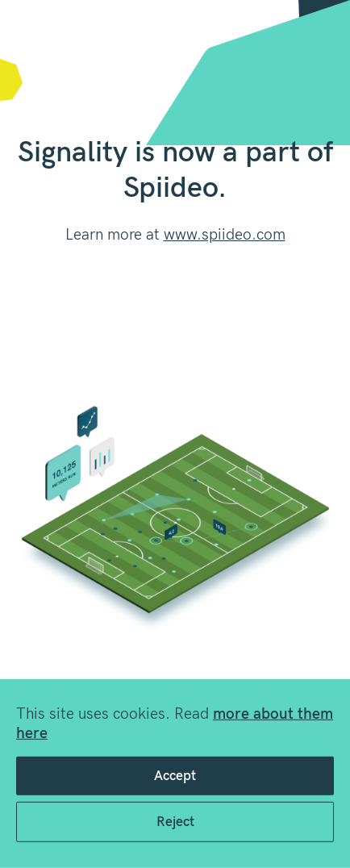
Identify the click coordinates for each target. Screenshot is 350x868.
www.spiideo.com (225, 235)
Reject (175, 822)
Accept (175, 776)
